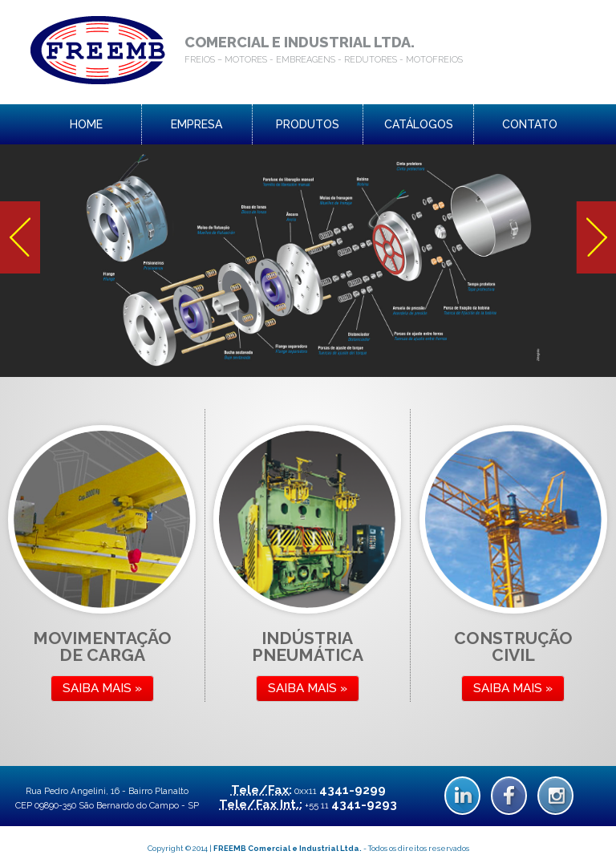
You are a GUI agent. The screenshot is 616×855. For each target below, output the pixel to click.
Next (596, 237)
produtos (308, 124)
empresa (197, 124)
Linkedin (462, 796)
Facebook (509, 796)
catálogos (419, 124)
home (86, 124)
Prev (20, 237)
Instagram (555, 796)
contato (530, 124)
